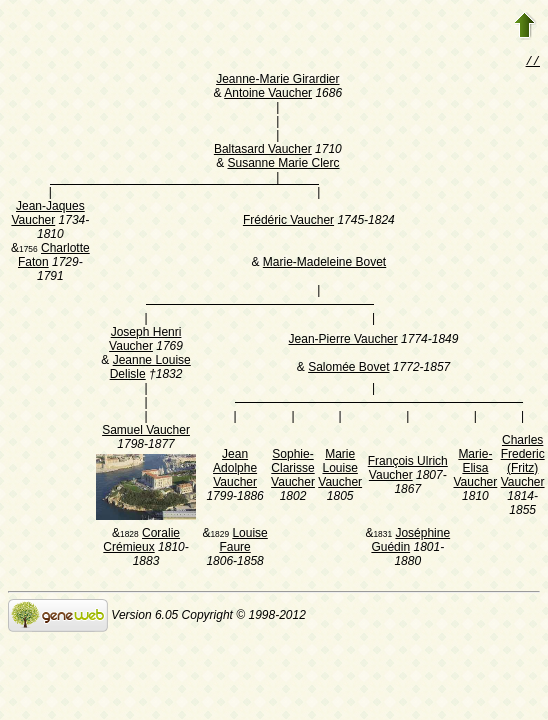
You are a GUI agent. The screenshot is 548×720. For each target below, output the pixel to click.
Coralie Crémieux (141, 542)
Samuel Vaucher (146, 432)
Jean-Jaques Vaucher (47, 215)
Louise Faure (243, 542)
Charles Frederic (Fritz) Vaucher (523, 463)
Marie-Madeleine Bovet (324, 264)
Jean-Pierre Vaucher (343, 341)
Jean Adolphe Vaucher (235, 470)
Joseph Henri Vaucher (145, 341)
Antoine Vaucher (268, 95)
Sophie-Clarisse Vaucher (293, 470)
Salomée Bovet (348, 369)
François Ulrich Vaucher (408, 470)
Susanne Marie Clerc (283, 165)
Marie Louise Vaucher (340, 470)
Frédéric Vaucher (288, 222)
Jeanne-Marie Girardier (277, 81)
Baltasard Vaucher (263, 151)
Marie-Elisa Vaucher (475, 470)
